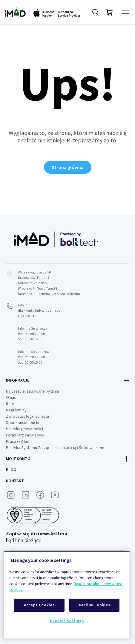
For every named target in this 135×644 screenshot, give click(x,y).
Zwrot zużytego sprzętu (27, 416)
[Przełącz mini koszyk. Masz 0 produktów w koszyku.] (110, 12)
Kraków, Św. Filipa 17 (34, 278)
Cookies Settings (67, 621)
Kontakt (15, 481)
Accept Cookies (39, 605)
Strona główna (68, 167)
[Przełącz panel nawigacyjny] (125, 12)
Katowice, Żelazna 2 (33, 283)
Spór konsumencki (23, 422)
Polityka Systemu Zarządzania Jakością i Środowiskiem (55, 448)
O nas (11, 397)
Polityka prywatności (24, 429)
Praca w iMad (18, 441)
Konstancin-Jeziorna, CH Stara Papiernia (49, 294)
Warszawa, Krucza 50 (34, 272)
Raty (10, 404)
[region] (67, 595)
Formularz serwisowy (25, 435)
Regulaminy (16, 410)
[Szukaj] (95, 12)
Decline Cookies (95, 605)
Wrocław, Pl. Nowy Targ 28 (37, 288)
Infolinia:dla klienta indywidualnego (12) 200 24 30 (39, 310)
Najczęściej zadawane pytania (32, 391)
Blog (11, 470)
